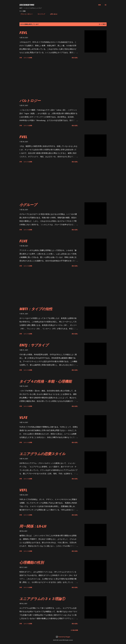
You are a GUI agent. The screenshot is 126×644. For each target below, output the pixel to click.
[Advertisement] (49, 79)
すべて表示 (102, 24)
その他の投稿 (74, 630)
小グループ (28, 205)
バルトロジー (30, 101)
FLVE (23, 241)
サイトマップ (40, 14)
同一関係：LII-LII (33, 526)
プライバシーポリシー (25, 14)
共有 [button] (21, 58)
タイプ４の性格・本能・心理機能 (46, 381)
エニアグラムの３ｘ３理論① (42, 599)
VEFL (23, 490)
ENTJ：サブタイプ (34, 345)
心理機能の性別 (32, 562)
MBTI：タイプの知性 (36, 309)
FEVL (23, 33)
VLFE (23, 417)
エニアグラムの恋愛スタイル (42, 454)
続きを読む (75, 58)
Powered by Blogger (63, 637)
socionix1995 (27, 5)
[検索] (99, 5)
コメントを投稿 (28, 58)
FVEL (23, 137)
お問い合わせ (53, 14)
